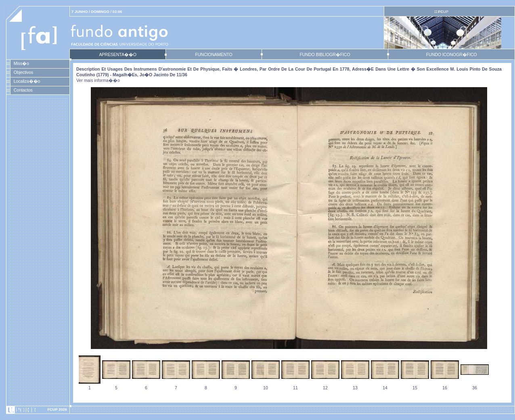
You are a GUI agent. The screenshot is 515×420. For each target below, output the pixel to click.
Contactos (23, 90)
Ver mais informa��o (98, 80)
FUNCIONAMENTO (214, 54)
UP (443, 12)
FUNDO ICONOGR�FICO (452, 54)
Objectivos (23, 72)
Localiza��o (27, 81)
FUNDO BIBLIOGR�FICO (325, 54)
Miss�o (21, 63)
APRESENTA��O (117, 54)
